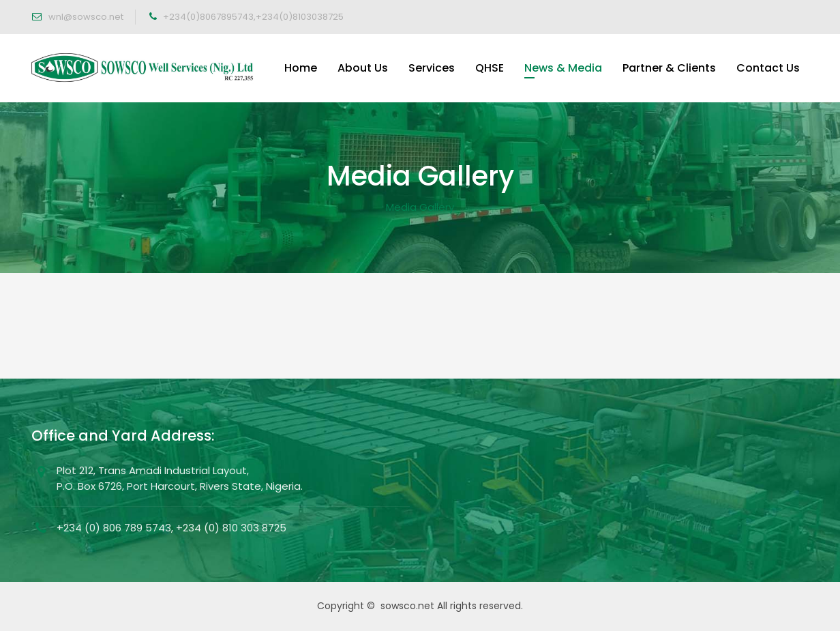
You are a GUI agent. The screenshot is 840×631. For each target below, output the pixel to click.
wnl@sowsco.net (85, 17)
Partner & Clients (669, 68)
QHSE (490, 68)
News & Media (563, 68)
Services (432, 68)
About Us (363, 68)
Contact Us (768, 68)
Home (301, 68)
